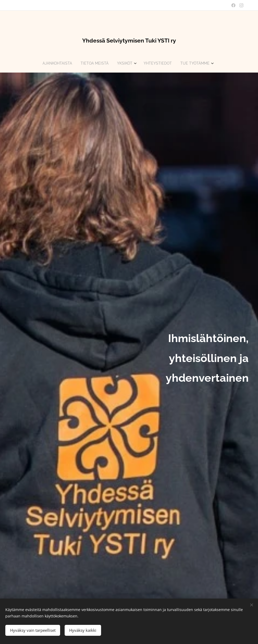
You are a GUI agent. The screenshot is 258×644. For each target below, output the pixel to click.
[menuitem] (55, 63)
